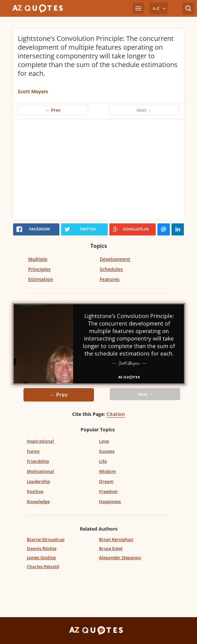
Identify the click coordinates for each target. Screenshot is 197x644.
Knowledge (38, 501)
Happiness (110, 501)
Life (103, 461)
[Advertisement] (91, 169)
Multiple (38, 259)
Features (110, 279)
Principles (39, 269)
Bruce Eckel (111, 548)
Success (107, 451)
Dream (106, 481)
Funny (33, 451)
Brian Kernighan (116, 539)
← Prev (53, 110)
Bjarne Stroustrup (46, 539)
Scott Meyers (33, 91)
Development (115, 259)
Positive (35, 491)
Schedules (111, 269)
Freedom (108, 491)
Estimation (41, 279)
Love (104, 441)
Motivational (40, 471)
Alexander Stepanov (120, 557)
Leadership (38, 481)
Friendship (38, 461)
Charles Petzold (43, 567)
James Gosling (41, 557)
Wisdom (107, 471)
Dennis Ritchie (42, 548)
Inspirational (40, 441)
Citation (116, 414)
